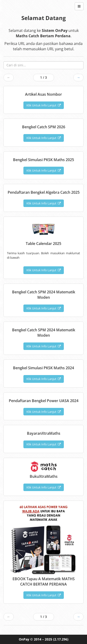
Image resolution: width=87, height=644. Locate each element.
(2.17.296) (61, 639)
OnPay (24, 639)
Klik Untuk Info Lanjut (44, 105)
